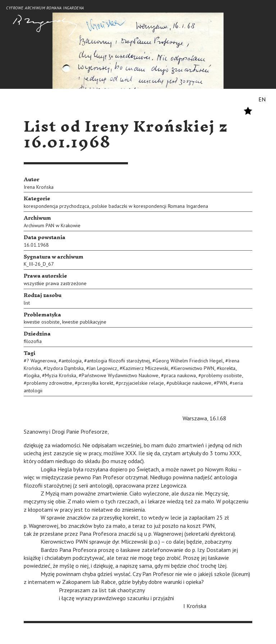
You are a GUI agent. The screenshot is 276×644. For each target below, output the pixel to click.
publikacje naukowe (190, 383)
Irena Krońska (39, 187)
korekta (227, 368)
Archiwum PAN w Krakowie (52, 225)
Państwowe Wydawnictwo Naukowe (120, 375)
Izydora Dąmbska (65, 368)
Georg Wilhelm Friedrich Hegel (189, 361)
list (27, 303)
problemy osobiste (222, 375)
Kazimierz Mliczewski (145, 368)
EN (262, 99)
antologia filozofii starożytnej (118, 361)
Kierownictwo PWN (194, 368)
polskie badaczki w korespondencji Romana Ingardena (150, 206)
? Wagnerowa (41, 361)
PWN (222, 383)
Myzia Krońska (61, 375)
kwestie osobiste (42, 322)
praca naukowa (180, 375)
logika (33, 375)
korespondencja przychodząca (56, 206)
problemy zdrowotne (49, 383)
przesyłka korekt (95, 383)
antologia (72, 361)
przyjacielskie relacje (141, 383)
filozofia (33, 341)
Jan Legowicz (103, 368)
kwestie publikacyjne (84, 322)
